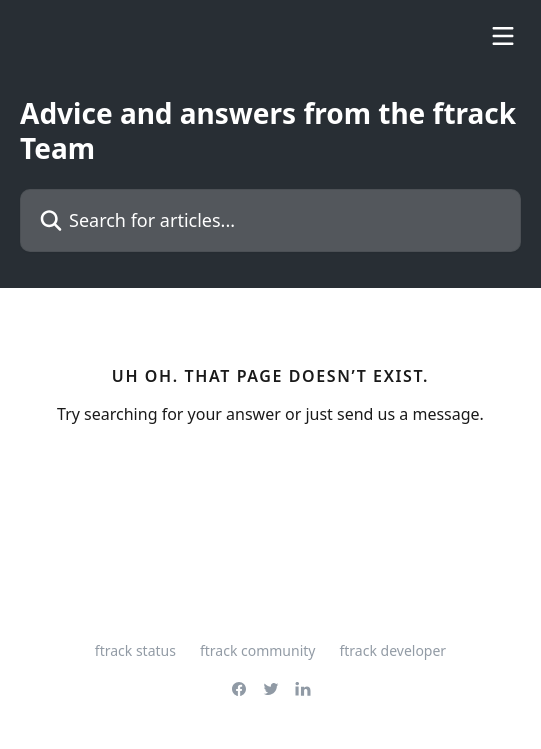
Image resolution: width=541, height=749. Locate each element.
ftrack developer (392, 650)
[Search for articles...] (270, 220)
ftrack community (258, 650)
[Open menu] (503, 36)
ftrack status (135, 650)
